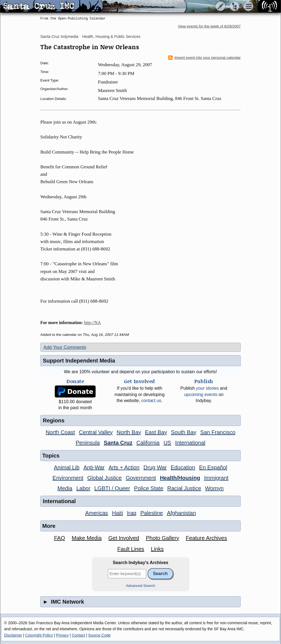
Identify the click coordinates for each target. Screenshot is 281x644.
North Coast (60, 432)
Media (65, 488)
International (190, 443)
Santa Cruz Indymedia (59, 37)
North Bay (129, 432)
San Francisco (218, 432)
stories (207, 388)
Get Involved (124, 538)
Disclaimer (13, 635)
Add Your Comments (65, 347)
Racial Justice (184, 488)
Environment (68, 478)
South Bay (184, 432)
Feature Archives (206, 538)
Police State (149, 488)
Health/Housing (180, 478)
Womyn (214, 488)
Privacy (62, 635)
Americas (96, 513)
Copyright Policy (39, 635)
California (148, 443)
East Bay (156, 432)
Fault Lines (131, 549)
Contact (78, 635)
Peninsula (88, 443)
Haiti (117, 513)
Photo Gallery (162, 538)
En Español (213, 467)
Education (183, 467)
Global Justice (105, 478)
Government (141, 478)
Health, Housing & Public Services (111, 37)
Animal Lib (67, 467)
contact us (151, 401)
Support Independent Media (79, 361)
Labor (83, 488)
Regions (54, 420)
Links (157, 549)
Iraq (131, 513)
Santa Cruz (118, 443)
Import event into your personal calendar (204, 58)
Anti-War (94, 467)
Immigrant (216, 478)
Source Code (99, 635)
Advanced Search (141, 586)
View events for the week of (209, 26)
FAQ (60, 538)
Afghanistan (181, 513)
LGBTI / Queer (112, 488)
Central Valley (96, 432)
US (167, 443)
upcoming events (201, 395)
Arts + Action (124, 467)
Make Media (87, 538)
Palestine (151, 513)
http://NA (92, 323)
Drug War (155, 467)
